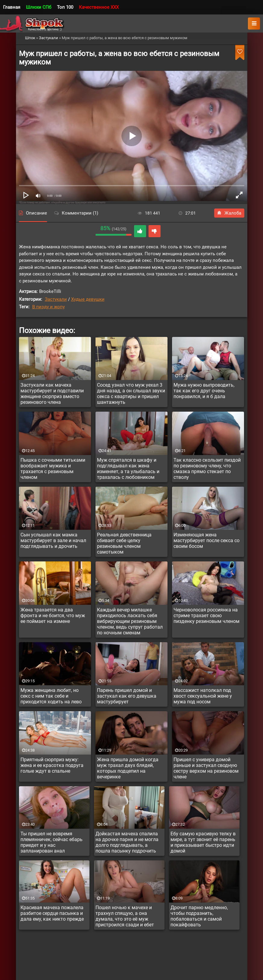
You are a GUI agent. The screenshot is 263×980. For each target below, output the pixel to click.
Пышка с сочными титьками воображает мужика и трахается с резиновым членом (53, 469)
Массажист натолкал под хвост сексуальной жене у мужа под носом (203, 696)
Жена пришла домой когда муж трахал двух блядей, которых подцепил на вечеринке (128, 768)
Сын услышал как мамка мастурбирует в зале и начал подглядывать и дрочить (53, 540)
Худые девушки (88, 299)
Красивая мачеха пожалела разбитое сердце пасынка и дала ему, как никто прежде (52, 913)
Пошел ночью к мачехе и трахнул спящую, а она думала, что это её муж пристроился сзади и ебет (125, 916)
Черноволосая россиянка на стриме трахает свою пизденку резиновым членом (207, 616)
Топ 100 (65, 7)
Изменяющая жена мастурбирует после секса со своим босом (207, 540)
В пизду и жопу (49, 307)
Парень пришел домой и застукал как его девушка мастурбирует (127, 696)
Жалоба (229, 213)
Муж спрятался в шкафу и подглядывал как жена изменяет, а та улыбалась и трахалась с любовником (128, 469)
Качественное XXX (99, 7)
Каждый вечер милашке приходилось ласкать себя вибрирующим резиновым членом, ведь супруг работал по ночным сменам (130, 621)
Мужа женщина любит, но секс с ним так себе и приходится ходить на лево (51, 696)
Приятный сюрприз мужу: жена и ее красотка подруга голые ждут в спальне (52, 765)
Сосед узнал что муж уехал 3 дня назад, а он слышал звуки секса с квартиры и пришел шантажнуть (131, 394)
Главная (12, 7)
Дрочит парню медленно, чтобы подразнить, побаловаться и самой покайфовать (199, 916)
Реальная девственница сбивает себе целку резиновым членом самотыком (124, 543)
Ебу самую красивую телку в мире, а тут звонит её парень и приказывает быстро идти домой (203, 842)
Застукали (56, 299)
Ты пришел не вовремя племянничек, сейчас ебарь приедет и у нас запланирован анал (52, 842)
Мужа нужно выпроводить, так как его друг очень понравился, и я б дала (204, 391)
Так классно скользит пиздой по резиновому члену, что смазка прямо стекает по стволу (207, 469)
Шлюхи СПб (39, 7)
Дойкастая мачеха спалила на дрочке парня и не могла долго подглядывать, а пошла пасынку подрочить (127, 842)
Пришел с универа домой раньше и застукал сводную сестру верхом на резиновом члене (206, 768)
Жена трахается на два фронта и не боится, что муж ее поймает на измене (53, 616)
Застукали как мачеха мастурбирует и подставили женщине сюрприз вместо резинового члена (52, 394)
